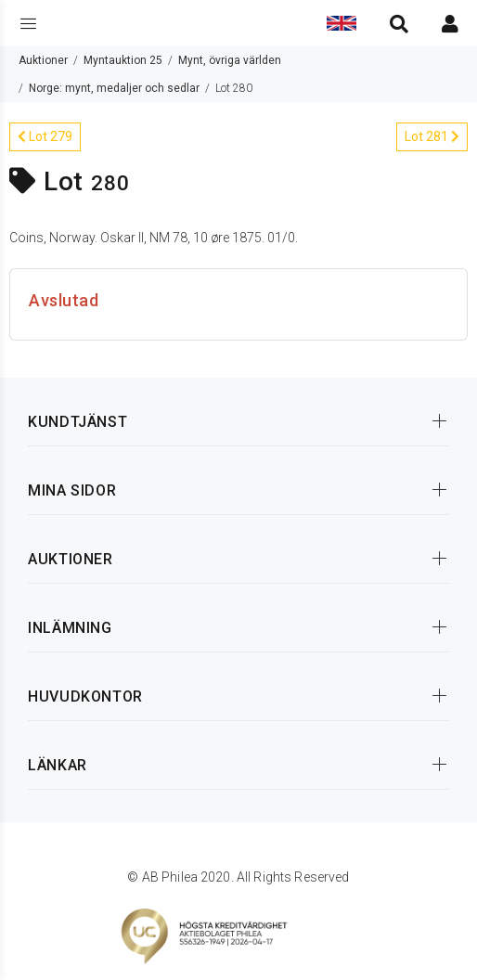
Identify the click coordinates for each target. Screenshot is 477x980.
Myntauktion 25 (123, 60)
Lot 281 (432, 136)
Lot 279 (45, 136)
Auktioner (43, 60)
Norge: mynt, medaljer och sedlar (114, 88)
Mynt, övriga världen (230, 60)
